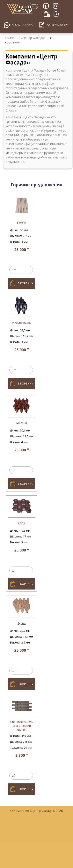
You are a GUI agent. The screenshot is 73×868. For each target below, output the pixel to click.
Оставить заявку (53, 25)
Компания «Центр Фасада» (25, 38)
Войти (57, 19)
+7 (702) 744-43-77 (23, 25)
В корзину (22, 283)
